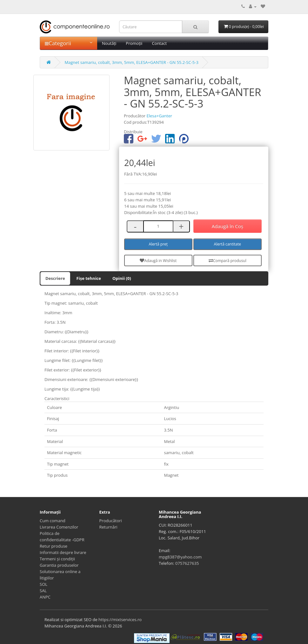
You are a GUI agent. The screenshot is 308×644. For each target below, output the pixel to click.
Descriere (55, 278)
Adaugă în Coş (228, 226)
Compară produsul (228, 261)
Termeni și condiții (57, 559)
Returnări (108, 527)
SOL (44, 584)
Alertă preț (158, 244)
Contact (159, 43)
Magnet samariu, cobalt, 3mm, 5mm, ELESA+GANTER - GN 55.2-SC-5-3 (131, 62)
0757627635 (187, 563)
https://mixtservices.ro (120, 620)
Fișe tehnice (89, 278)
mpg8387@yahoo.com (180, 557)
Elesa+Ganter (159, 116)
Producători (111, 521)
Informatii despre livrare (63, 552)
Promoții (134, 43)
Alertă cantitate (228, 244)
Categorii (69, 43)
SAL (43, 591)
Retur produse (54, 546)
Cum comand (53, 521)
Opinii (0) (122, 278)
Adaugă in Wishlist (158, 261)
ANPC (45, 597)
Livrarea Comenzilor (59, 527)
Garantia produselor (59, 565)
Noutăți (109, 43)
